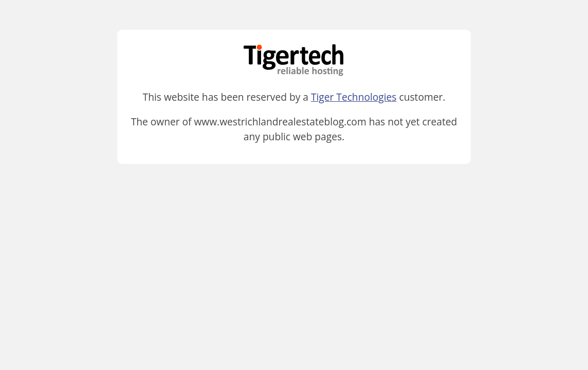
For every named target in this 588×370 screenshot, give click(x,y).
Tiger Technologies (354, 97)
